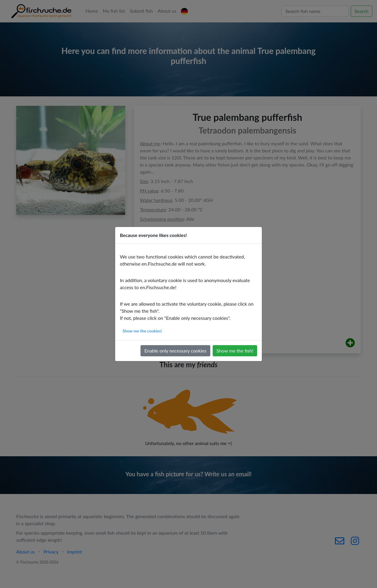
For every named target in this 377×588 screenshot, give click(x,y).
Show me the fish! (235, 351)
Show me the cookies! (142, 331)
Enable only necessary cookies (175, 351)
